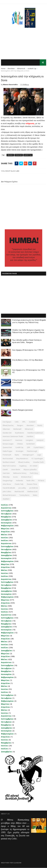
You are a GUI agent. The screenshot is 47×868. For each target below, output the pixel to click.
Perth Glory (34, 473)
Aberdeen (11, 69)
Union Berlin (16, 470)
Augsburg (23, 466)
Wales (35, 495)
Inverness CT (7, 440)
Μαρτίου (5, 529)
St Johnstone (19, 433)
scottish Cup (32, 69)
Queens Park (7, 448)
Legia (39, 455)
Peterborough (32, 451)
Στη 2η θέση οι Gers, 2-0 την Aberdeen (28, 360)
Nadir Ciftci (31, 481)
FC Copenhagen (37, 459)
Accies (15, 477)
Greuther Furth (38, 462)
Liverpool (40, 440)
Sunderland (30, 444)
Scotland (32, 422)
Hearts (40, 426)
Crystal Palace (39, 448)
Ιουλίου (4, 505)
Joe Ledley (22, 488)
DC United (34, 466)
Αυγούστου (6, 508)
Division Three (32, 484)
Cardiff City (19, 448)
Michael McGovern (9, 495)
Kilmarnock (21, 69)
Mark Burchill (19, 492)
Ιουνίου (4, 538)
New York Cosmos (9, 466)
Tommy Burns (24, 495)
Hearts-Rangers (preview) (22, 410)
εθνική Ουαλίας (24, 462)
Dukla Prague (7, 451)
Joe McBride (34, 488)
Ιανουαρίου (6, 523)
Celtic (17, 422)
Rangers (20, 426)
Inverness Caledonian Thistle (13, 437)
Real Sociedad (8, 459)
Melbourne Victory (20, 473)
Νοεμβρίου (6, 517)
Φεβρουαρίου (7, 526)
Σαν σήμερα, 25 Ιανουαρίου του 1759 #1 (28, 350)
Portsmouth (7, 455)
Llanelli (5, 470)
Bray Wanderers (22, 459)
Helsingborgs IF (28, 455)
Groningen (20, 451)
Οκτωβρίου (6, 514)
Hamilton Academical (35, 433)
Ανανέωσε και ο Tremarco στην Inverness (29, 400)
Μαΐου (4, 535)
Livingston (29, 440)
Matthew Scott (32, 492)
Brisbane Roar (26, 477)
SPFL (24, 422)
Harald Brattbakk (9, 488)
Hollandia (19, 481)
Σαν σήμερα (7, 422)
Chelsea (20, 444)
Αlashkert (6, 499)
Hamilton (30, 437)
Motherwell (17, 429)
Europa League (8, 444)
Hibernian (6, 429)
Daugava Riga (8, 481)
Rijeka (17, 455)
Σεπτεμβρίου (7, 511)
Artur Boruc (7, 484)
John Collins (7, 492)
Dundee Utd (7, 433)
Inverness (19, 440)
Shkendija (6, 477)
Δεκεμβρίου (6, 520)
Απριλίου (5, 532)
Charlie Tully (19, 484)
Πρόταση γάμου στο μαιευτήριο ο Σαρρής (29, 390)
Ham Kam (6, 473)
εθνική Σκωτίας (8, 426)
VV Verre (41, 481)
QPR (28, 448)
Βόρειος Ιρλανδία (30, 470)
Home (3, 69)
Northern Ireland (9, 462)
